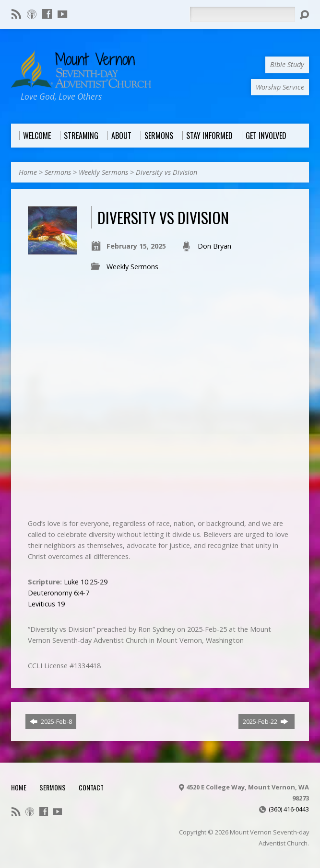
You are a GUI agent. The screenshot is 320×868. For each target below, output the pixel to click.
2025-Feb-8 (51, 721)
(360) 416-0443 (289, 809)
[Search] (242, 14)
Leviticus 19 (46, 604)
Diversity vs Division (166, 172)
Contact (91, 787)
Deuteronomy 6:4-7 (59, 593)
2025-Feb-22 (266, 721)
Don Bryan (214, 246)
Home (28, 172)
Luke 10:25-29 (86, 582)
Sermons (58, 172)
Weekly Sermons (103, 172)
